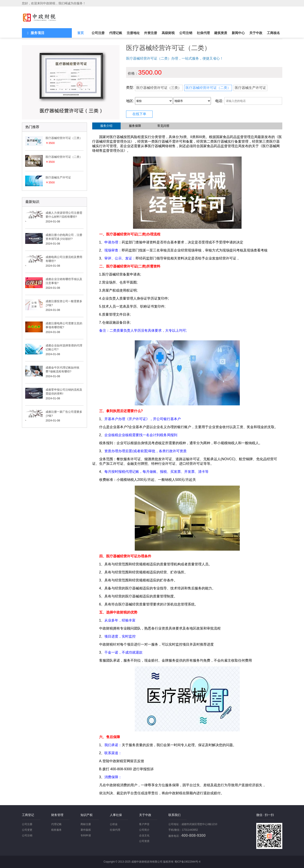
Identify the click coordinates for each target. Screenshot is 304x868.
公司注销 (186, 33)
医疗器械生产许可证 (250, 88)
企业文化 (144, 835)
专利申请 (86, 835)
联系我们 (174, 815)
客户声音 (144, 824)
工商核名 (273, 33)
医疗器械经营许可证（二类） (208, 88)
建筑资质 (221, 33)
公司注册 (98, 33)
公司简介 (144, 830)
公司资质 (144, 841)
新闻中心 (238, 33)
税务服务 (56, 830)
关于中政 (256, 33)
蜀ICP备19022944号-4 (187, 862)
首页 (81, 33)
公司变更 (27, 830)
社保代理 (203, 33)
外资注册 (151, 33)
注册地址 (133, 33)
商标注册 (86, 824)
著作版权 (86, 830)
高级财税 (168, 33)
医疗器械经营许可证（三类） (159, 88)
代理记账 (116, 33)
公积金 (114, 824)
